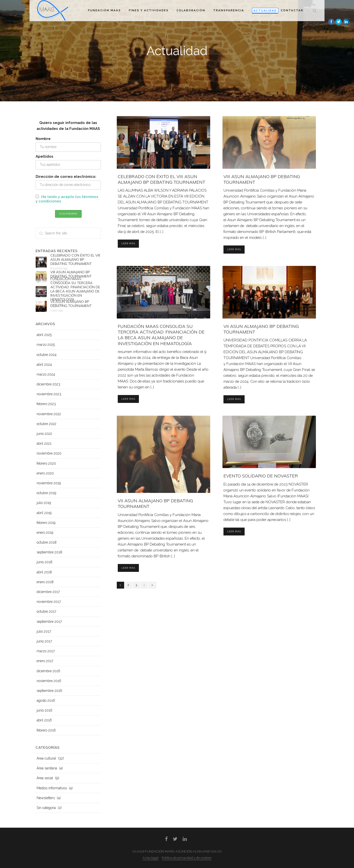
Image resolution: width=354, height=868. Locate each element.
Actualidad (265, 11)
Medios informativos (52, 788)
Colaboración (194, 10)
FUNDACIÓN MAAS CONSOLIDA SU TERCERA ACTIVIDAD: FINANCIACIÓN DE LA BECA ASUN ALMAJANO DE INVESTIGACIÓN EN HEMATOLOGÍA (161, 335)
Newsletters (46, 798)
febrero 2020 (46, 463)
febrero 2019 (46, 523)
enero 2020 (45, 473)
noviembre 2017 (49, 602)
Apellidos (44, 156)
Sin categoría (46, 808)
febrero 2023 (46, 404)
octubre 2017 (46, 611)
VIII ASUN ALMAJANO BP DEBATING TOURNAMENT (71, 274)
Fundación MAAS (107, 10)
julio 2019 (44, 503)
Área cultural (46, 758)
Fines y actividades (151, 10)
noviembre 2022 (49, 414)
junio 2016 (44, 710)
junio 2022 (44, 434)
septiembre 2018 (49, 552)
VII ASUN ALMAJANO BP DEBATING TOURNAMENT (71, 304)
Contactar (295, 10)
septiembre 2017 (49, 622)
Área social (45, 778)
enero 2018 (45, 582)
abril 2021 (44, 443)
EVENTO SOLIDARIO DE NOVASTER (261, 476)
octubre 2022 (46, 424)
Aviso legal (151, 858)
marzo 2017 (46, 651)
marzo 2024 (46, 374)
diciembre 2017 (48, 592)
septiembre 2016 (49, 691)
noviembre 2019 (49, 483)
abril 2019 (44, 513)
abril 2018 (44, 572)
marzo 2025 (46, 345)
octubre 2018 (47, 542)
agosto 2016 (46, 700)
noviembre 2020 (49, 453)
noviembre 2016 (49, 681)
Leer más (128, 243)
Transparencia (231, 10)
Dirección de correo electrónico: (66, 177)
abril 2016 (44, 720)
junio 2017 (44, 641)
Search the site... (315, 11)
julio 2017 (44, 631)
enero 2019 (45, 533)
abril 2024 (44, 365)
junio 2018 (44, 562)
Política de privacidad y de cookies (187, 858)
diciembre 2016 (48, 671)
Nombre (43, 139)
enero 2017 (45, 661)
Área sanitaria (47, 768)
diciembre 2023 (48, 384)
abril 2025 (44, 335)
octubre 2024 (47, 355)
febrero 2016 (46, 730)
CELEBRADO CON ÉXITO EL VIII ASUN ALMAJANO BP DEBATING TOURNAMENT (162, 179)
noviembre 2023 (49, 394)
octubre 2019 (46, 493)
